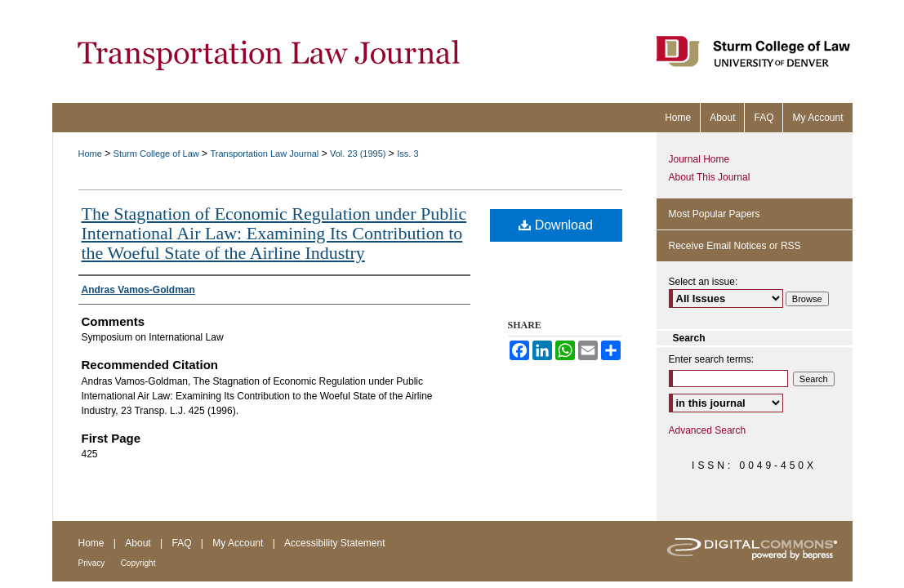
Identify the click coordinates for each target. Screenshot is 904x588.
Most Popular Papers (715, 214)
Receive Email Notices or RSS (735, 246)
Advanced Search (708, 430)
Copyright (138, 563)
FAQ (181, 543)
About (138, 543)
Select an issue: (704, 282)
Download (556, 225)
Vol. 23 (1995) (358, 154)
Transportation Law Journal (264, 154)
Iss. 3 (407, 154)
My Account (238, 543)
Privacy (92, 563)
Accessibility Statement (334, 543)
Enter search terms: (712, 359)
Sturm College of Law (156, 154)
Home (90, 154)
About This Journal (710, 177)
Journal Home (699, 159)
